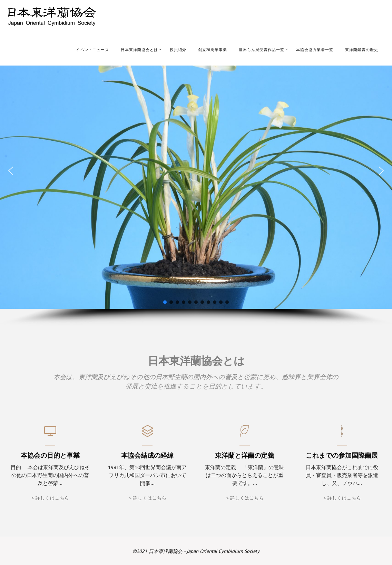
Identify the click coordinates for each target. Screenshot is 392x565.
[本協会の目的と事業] (50, 435)
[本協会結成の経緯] (148, 435)
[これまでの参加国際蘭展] (342, 435)
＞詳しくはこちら (50, 498)
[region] (196, 180)
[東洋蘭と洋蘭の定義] (244, 435)
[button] (11, 171)
